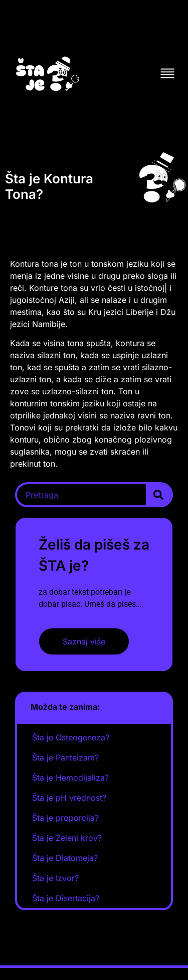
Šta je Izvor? (55, 878)
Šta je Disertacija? (66, 898)
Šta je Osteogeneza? (71, 737)
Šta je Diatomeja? (65, 858)
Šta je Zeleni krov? (67, 838)
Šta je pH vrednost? (69, 798)
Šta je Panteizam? (65, 757)
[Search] (158, 495)
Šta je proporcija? (65, 818)
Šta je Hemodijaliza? (70, 778)
